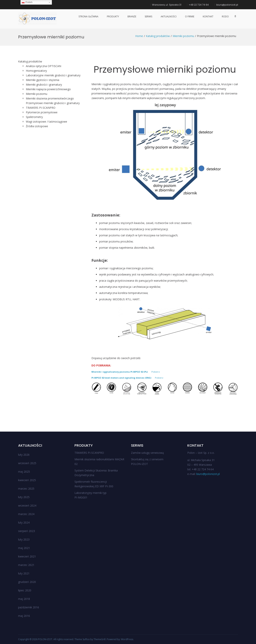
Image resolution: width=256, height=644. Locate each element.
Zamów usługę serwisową (147, 453)
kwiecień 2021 (27, 556)
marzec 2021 (26, 565)
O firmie (190, 16)
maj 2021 (24, 548)
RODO (225, 16)
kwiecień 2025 (27, 480)
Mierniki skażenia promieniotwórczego (50, 98)
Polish (27, 2)
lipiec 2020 (25, 590)
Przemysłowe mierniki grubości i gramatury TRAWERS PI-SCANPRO (53, 105)
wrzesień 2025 (27, 463)
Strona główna (88, 16)
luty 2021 (24, 573)
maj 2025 (24, 472)
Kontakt (208, 16)
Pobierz (156, 372)
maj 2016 (24, 616)
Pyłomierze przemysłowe (42, 112)
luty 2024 (24, 522)
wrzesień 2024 (27, 506)
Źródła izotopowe (37, 126)
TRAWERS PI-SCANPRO (89, 453)
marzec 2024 (26, 514)
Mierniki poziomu (37, 94)
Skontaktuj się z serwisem (147, 459)
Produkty (113, 16)
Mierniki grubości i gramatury (44, 85)
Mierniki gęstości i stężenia (43, 80)
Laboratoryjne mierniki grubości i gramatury (53, 75)
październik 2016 (29, 607)
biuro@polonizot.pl (208, 474)
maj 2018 (24, 599)
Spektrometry (34, 117)
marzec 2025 (26, 489)
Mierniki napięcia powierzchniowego (48, 89)
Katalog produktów (30, 61)
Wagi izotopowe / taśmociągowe (46, 122)
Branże (132, 16)
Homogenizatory (36, 71)
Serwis (148, 16)
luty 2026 (24, 455)
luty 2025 (24, 497)
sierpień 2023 (27, 531)
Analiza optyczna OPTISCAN (44, 66)
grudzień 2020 (27, 582)
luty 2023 (24, 539)
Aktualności (169, 16)
